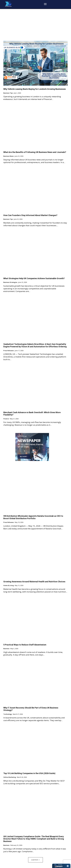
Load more (35, 860)
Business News (9, 156)
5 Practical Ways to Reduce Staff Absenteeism (25, 645)
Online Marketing (10, 777)
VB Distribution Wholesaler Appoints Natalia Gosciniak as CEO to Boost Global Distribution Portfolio (33, 517)
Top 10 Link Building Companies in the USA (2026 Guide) (29, 773)
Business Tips (8, 93)
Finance (6, 419)
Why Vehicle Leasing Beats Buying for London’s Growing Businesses (35, 89)
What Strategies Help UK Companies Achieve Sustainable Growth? (34, 278)
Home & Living (9, 586)
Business (6, 649)
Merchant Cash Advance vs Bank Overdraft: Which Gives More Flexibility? (32, 414)
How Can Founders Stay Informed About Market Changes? (30, 215)
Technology (8, 714)
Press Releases (9, 351)
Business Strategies (10, 282)
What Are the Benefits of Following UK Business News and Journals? (35, 152)
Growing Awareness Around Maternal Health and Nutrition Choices (34, 582)
